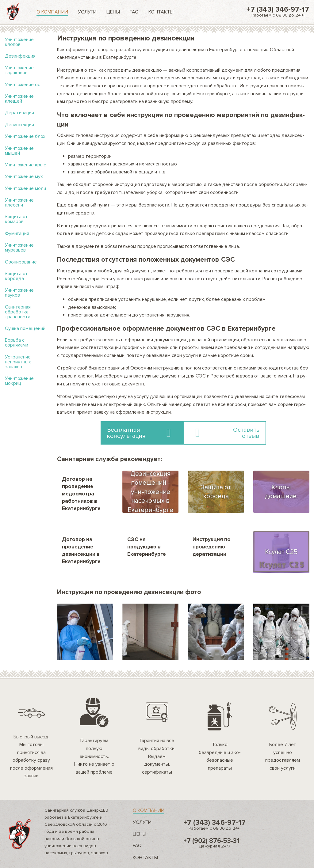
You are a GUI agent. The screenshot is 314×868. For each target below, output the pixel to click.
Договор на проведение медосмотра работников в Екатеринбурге (81, 494)
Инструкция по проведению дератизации (212, 547)
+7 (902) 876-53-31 (214, 843)
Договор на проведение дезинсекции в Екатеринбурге (81, 550)
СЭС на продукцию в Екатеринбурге (147, 547)
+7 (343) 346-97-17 (278, 11)
